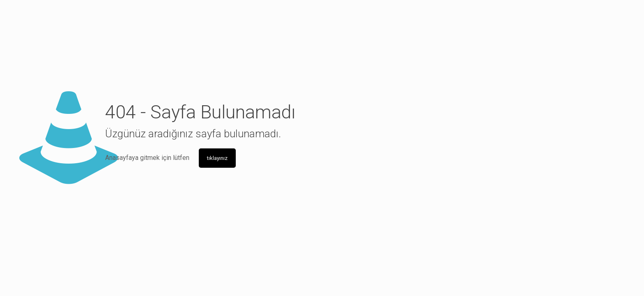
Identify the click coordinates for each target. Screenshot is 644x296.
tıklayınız (217, 158)
